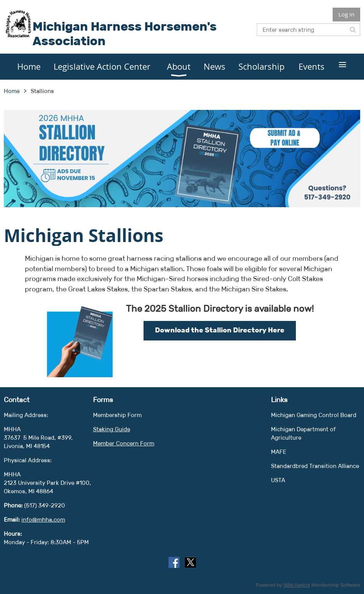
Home (12, 91)
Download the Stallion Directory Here (220, 330)
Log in (346, 14)
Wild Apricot (297, 585)
